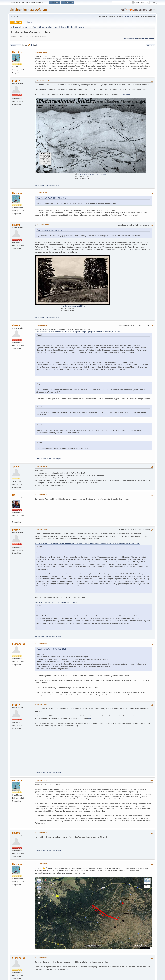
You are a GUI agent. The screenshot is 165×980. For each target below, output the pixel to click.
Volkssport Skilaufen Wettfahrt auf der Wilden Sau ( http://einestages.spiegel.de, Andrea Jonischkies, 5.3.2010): (77, 332)
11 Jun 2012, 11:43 (41, 833)
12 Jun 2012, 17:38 (41, 958)
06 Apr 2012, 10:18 (43, 81)
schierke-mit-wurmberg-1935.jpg (73, 306)
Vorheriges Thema (131, 38)
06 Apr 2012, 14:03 (43, 225)
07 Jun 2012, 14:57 (41, 529)
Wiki (90, 718)
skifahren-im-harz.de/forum (28, 10)
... (35, 45)
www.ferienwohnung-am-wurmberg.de (48, 185)
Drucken (150, 45)
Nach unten (15, 45)
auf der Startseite (127, 16)
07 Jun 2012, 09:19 (41, 466)
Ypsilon (16, 466)
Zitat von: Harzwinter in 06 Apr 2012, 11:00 (53, 230)
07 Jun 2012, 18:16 (41, 644)
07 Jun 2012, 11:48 (41, 495)
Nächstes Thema (147, 38)
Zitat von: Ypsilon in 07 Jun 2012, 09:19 (52, 649)
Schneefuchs (19, 644)
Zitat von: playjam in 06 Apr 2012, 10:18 (52, 198)
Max (14, 495)
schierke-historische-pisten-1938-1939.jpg (91, 174)
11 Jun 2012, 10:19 (41, 780)
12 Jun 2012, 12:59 (41, 864)
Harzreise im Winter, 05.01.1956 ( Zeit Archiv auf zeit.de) (56, 602)
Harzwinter (17, 52)
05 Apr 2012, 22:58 (41, 52)
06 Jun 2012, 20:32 (41, 325)
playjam (16, 81)
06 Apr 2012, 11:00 (41, 193)
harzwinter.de (125, 94)
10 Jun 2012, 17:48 (41, 704)
